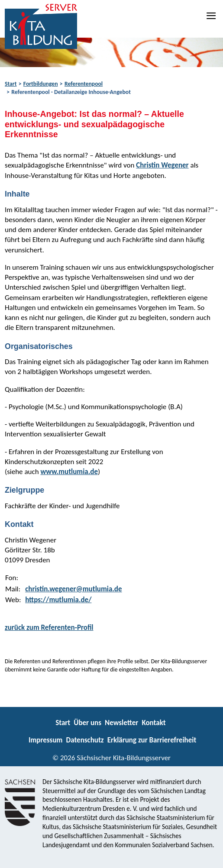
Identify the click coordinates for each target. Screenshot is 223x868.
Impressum (45, 740)
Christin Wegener (162, 165)
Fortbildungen (41, 84)
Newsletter (121, 723)
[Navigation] (212, 16)
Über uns (87, 723)
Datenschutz (85, 740)
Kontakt (154, 723)
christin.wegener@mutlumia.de (73, 589)
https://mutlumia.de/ (58, 600)
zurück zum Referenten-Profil (49, 628)
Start (11, 84)
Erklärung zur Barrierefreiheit (152, 740)
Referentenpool (84, 84)
